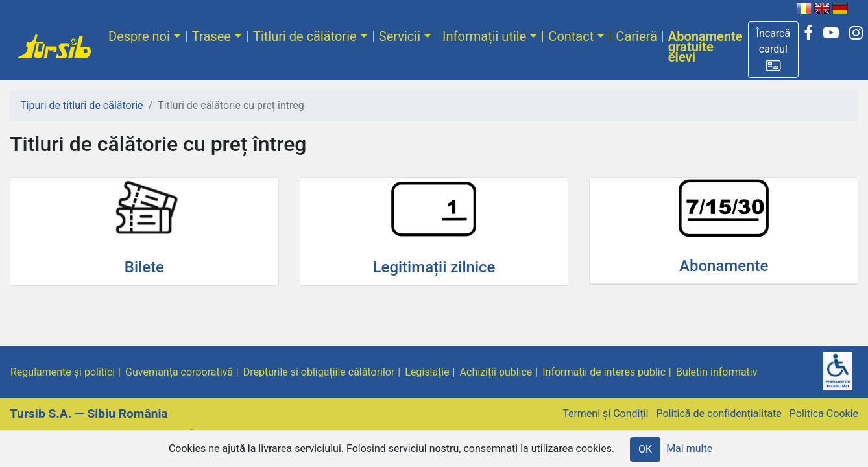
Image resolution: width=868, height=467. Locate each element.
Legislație (427, 372)
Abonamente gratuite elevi (705, 47)
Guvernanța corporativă (179, 372)
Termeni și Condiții (605, 413)
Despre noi (139, 36)
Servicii (400, 36)
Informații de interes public (604, 372)
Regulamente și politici (63, 372)
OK (645, 449)
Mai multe (689, 449)
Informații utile (484, 36)
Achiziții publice (496, 372)
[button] (774, 50)
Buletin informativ (717, 372)
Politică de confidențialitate (718, 413)
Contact (571, 36)
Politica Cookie (824, 413)
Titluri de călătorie (305, 36)
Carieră (636, 36)
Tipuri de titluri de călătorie (82, 105)
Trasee (211, 36)
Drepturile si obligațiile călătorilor (319, 372)
